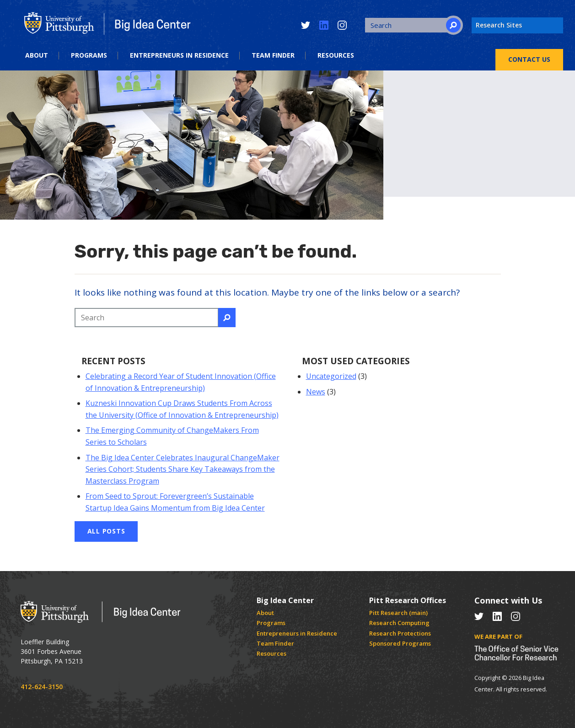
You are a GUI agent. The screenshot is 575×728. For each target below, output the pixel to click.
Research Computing (399, 623)
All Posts (106, 531)
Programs (89, 56)
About (37, 56)
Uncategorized (331, 376)
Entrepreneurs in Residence (179, 56)
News (316, 392)
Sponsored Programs (400, 643)
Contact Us (529, 59)
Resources (336, 56)
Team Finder (273, 56)
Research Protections (400, 633)
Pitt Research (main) (398, 613)
